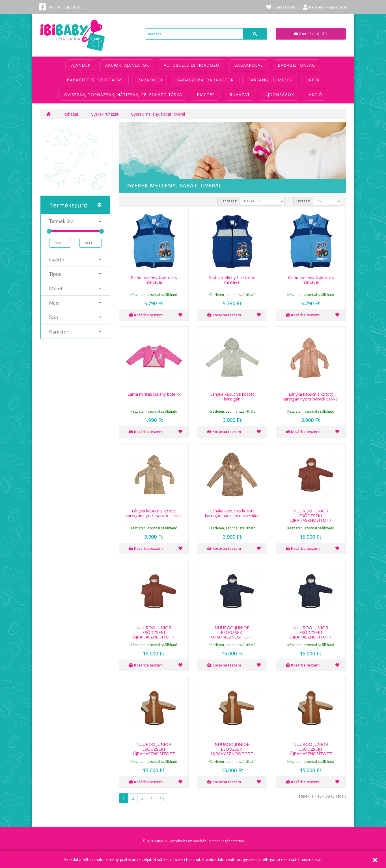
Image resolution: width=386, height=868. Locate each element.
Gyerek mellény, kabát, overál (158, 114)
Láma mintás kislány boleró (154, 394)
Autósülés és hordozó (192, 65)
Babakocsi (150, 80)
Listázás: (303, 201)
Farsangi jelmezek (270, 80)
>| (162, 798)
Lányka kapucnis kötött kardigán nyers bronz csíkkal (232, 513)
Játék (313, 80)
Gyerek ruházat (105, 114)
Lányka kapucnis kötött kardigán (232, 396)
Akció (315, 95)
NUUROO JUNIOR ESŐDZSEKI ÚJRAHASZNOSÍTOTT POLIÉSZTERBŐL (311, 518)
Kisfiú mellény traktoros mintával (154, 280)
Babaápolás (249, 65)
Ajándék (81, 65)
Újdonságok (279, 95)
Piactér (206, 95)
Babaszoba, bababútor (205, 80)
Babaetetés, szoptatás (95, 80)
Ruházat (240, 95)
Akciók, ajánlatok (127, 65)
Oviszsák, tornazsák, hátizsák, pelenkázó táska (123, 95)
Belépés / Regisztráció (325, 7)
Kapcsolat (72, 7)
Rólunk (55, 7)
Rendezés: (229, 201)
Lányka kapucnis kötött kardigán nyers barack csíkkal (311, 396)
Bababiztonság (296, 65)
